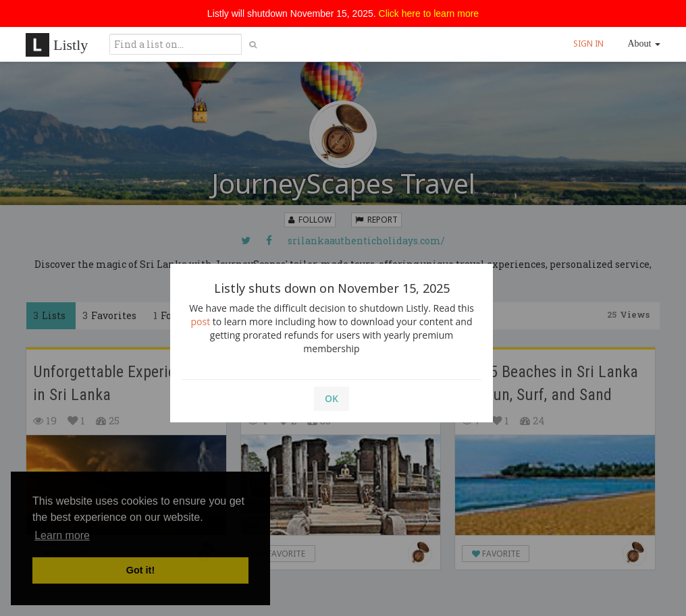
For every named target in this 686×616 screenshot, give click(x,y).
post (201, 321)
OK (332, 398)
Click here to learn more (429, 13)
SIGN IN (588, 44)
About (644, 44)
